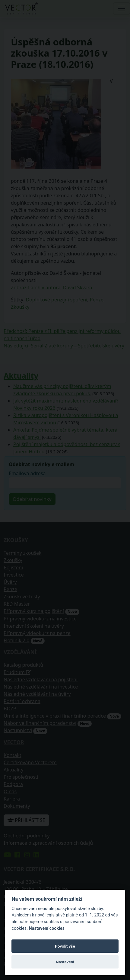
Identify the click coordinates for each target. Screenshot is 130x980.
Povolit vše (65, 946)
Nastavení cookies (47, 928)
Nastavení (65, 962)
